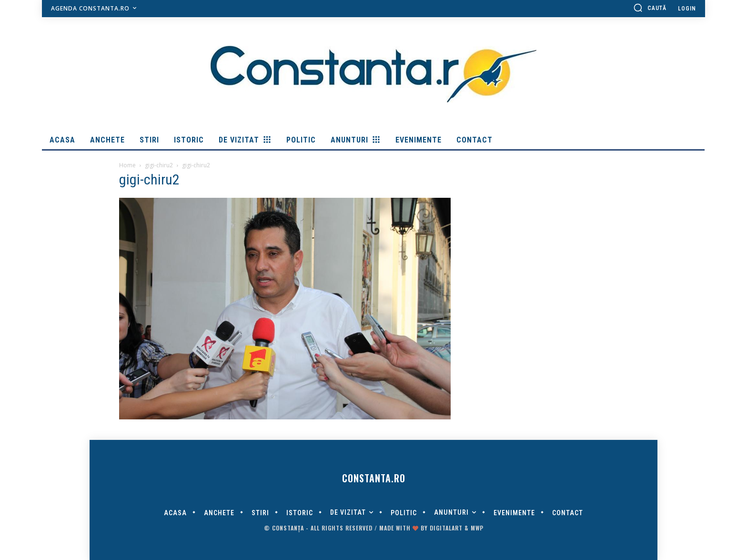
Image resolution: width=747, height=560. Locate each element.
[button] (650, 8)
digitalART (446, 528)
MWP (477, 528)
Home (127, 165)
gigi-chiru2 (159, 165)
